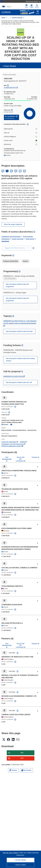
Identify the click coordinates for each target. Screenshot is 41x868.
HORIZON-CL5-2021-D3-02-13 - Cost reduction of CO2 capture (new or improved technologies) (20, 322)
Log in (27, 6)
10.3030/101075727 (10, 88)
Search (37, 6)
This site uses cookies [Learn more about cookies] (10, 853)
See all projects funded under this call (19, 382)
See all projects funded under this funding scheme (20, 360)
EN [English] (7, 171)
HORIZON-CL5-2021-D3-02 (13, 376)
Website (23, 442)
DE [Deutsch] (3, 171)
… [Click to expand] (9, 18)
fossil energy (30, 239)
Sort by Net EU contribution (20, 459)
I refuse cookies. (21, 865)
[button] (32, 6)
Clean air (20, 133)
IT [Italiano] (20, 171)
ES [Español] (12, 171)
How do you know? (33, 1)
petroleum (5, 241)
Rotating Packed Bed (11, 261)
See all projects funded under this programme (17, 285)
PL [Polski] (25, 171)
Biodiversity (20, 144)
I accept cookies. (20, 860)
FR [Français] (16, 171)
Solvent (25, 261)
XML (22, 753)
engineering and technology (11, 237)
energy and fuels (18, 239)
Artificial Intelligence (20, 137)
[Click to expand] (38, 467)
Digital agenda (20, 129)
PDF (22, 758)
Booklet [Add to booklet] (13, 770)
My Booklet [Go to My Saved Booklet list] (26, 770)
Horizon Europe (17, 18)
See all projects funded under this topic (19, 331)
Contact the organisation (10, 442)
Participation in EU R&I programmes (13, 444)
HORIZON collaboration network (12, 446)
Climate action (20, 141)
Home (3, 18)
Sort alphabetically (7, 458)
